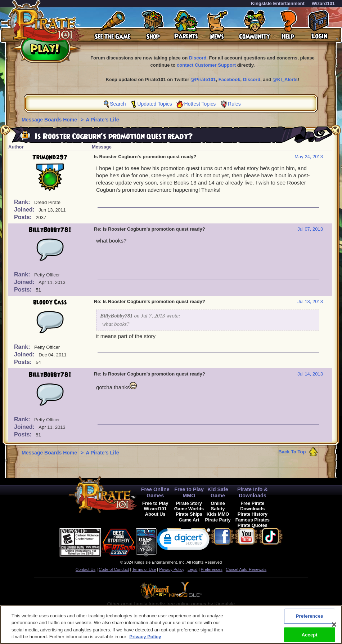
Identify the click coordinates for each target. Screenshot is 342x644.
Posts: (24, 217)
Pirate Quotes (253, 525)
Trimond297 (50, 157)
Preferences (212, 569)
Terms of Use (144, 569)
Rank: (23, 202)
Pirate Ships (189, 514)
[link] (184, 541)
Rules (234, 104)
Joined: (25, 210)
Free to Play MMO (189, 492)
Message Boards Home (50, 120)
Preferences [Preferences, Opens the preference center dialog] (310, 621)
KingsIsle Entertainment (278, 3)
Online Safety (218, 506)
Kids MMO (218, 514)
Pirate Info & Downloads (253, 492)
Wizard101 (323, 3)
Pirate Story (189, 503)
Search (118, 104)
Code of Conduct (114, 569)
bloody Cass (50, 302)
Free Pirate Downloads (252, 506)
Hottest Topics (200, 104)
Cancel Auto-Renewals (246, 569)
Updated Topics (154, 104)
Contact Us (85, 569)
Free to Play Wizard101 (155, 506)
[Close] (334, 629)
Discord (198, 58)
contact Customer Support (206, 65)
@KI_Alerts (285, 79)
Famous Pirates (253, 520)
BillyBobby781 (50, 230)
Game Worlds (189, 509)
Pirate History (253, 514)
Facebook (229, 79)
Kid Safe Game (218, 492)
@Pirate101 (203, 79)
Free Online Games (155, 492)
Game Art (189, 520)
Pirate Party (218, 520)
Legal (192, 569)
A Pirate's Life (102, 120)
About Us (155, 514)
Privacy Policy (172, 569)
